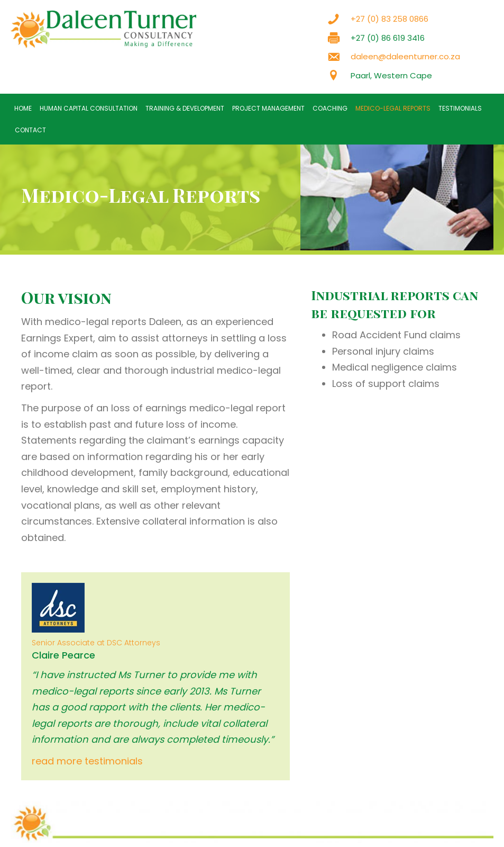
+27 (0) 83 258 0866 (390, 19)
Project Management (268, 108)
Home (23, 108)
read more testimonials (87, 761)
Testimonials (460, 108)
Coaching (330, 108)
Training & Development (185, 108)
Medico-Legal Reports (393, 108)
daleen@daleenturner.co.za (405, 56)
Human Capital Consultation (89, 108)
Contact (30, 130)
